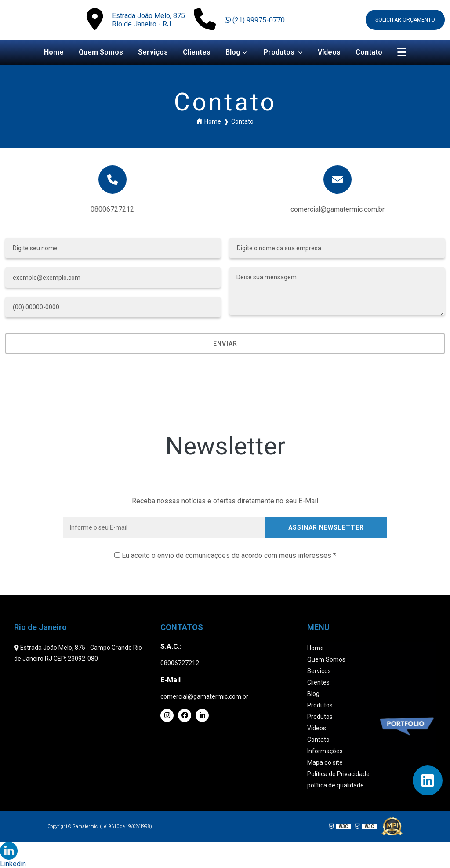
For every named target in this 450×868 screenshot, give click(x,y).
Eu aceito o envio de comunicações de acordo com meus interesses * (225, 555)
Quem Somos (101, 52)
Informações (325, 751)
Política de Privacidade (338, 774)
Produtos (280, 52)
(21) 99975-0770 (255, 20)
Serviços (153, 52)
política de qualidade (336, 785)
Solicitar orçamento (405, 20)
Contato (369, 52)
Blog (233, 52)
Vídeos (330, 52)
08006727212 (112, 209)
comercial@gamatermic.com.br (204, 696)
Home (53, 52)
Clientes (197, 52)
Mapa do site (325, 762)
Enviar (225, 344)
